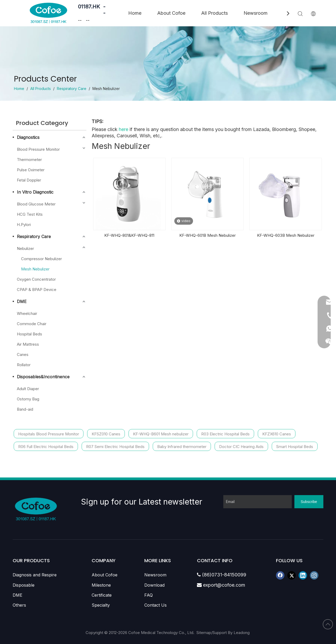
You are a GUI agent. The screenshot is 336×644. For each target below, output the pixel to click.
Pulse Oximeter (31, 170)
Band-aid (25, 409)
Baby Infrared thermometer (182, 447)
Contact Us (155, 605)
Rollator (24, 365)
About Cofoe (171, 13)
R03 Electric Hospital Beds (225, 434)
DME (22, 301)
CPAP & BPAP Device (37, 290)
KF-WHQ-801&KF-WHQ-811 (129, 235)
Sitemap (204, 633)
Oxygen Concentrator (36, 279)
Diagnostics (28, 137)
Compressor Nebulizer (41, 259)
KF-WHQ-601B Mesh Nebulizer (207, 235)
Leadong (242, 633)
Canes (23, 354)
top (328, 624)
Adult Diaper (28, 389)
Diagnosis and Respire (35, 575)
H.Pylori (24, 225)
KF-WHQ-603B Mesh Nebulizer (286, 235)
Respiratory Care (34, 237)
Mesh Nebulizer (35, 269)
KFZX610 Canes (277, 434)
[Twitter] (291, 575)
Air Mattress (28, 344)
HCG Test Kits (30, 214)
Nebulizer (25, 248)
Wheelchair (27, 313)
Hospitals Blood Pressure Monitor (49, 434)
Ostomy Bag (28, 399)
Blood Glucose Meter (36, 204)
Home (135, 13)
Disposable (24, 585)
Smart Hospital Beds (295, 447)
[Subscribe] (309, 502)
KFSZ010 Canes (106, 434)
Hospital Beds (29, 334)
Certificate (102, 595)
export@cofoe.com (221, 585)
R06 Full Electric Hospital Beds (46, 447)
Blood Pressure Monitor (38, 149)
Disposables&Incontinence (43, 377)
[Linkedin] (303, 575)
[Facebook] (280, 575)
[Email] (258, 502)
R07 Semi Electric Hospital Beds (115, 447)
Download (154, 585)
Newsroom (256, 13)
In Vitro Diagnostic (35, 192)
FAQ (149, 595)
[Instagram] (314, 575)
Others (19, 605)
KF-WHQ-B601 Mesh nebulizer (161, 434)
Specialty (101, 605)
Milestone (101, 585)
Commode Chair (32, 324)
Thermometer (29, 160)
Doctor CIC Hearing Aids (241, 447)
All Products (214, 13)
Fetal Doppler (29, 180)
